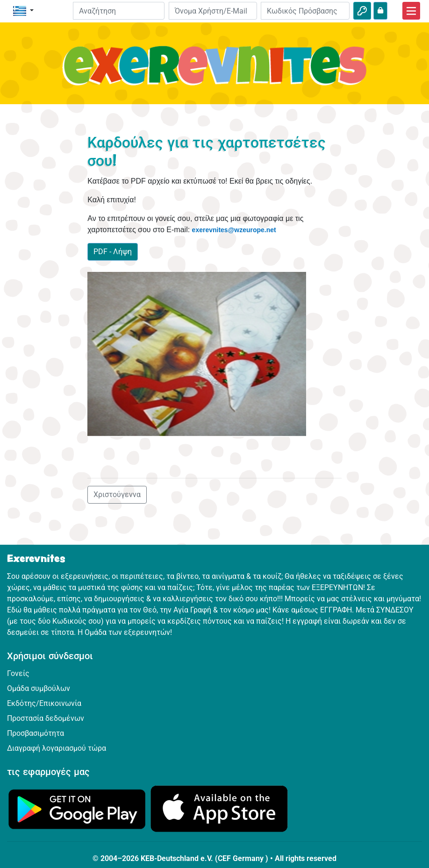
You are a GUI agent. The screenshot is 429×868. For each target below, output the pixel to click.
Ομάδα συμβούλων (39, 688)
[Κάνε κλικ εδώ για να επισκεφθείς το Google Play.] (77, 808)
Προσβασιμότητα (36, 733)
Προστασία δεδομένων (46, 718)
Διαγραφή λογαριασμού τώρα (57, 748)
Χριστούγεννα (117, 494)
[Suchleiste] (119, 11)
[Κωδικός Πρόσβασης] (305, 11)
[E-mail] (213, 11)
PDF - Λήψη (113, 252)
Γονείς (18, 673)
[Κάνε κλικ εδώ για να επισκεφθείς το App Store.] (219, 808)
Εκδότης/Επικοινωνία (44, 703)
